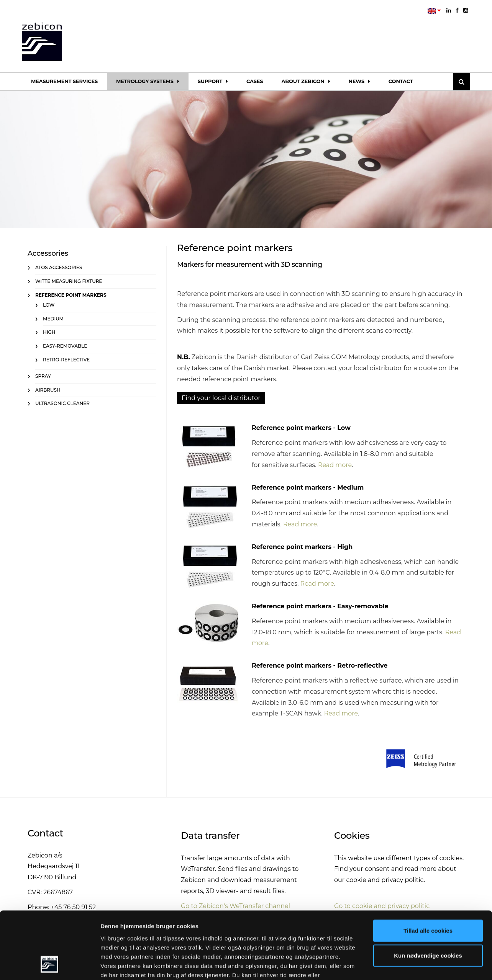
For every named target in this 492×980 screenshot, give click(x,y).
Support (213, 81)
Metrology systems (148, 81)
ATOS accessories (59, 267)
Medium (53, 319)
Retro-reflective (66, 360)
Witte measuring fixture (69, 281)
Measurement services (64, 81)
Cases (255, 81)
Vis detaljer (398, 965)
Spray (43, 376)
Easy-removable (65, 346)
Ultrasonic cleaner (62, 403)
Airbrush (48, 390)
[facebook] (457, 10)
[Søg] (462, 82)
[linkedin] (449, 10)
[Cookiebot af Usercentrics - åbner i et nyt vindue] (50, 965)
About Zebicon (306, 81)
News (359, 81)
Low (49, 305)
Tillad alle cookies (428, 871)
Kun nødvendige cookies (428, 896)
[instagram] (466, 10)
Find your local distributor (221, 398)
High (49, 332)
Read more (335, 465)
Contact (401, 81)
